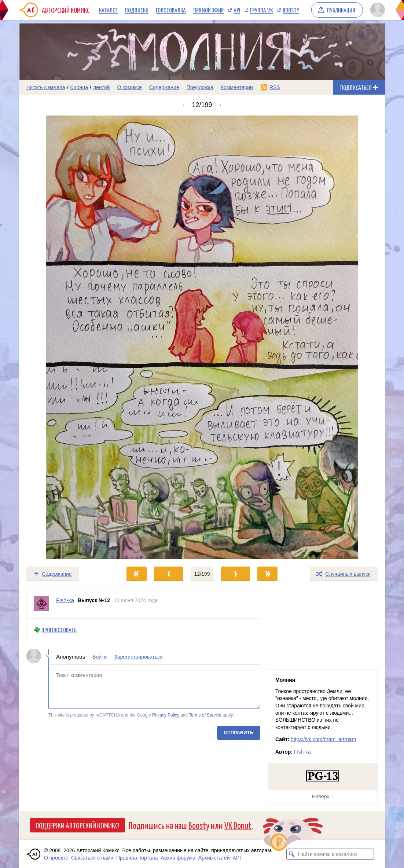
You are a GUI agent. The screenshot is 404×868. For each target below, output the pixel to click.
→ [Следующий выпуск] (219, 105)
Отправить (239, 732)
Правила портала (137, 858)
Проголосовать (59, 630)
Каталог (108, 10)
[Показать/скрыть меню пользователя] (376, 10)
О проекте (56, 858)
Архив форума (178, 858)
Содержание (164, 87)
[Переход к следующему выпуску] (202, 337)
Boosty (291, 10)
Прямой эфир (208, 10)
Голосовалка (171, 10)
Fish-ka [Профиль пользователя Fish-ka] (65, 600)
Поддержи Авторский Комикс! (78, 825)
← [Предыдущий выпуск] (185, 105)
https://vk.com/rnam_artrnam (323, 739)
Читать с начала (46, 87)
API (237, 10)
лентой (102, 87)
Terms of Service (205, 715)
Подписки (137, 10)
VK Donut (238, 825)
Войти (100, 656)
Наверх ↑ (323, 796)
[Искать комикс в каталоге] (292, 854)
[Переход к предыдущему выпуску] (65, 337)
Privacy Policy (166, 715)
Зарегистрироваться (138, 656)
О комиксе (129, 87)
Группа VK (261, 10)
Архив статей (214, 858)
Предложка (200, 87)
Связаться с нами (92, 858)
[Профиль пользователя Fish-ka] (41, 604)
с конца (79, 87)
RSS (275, 87)
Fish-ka (302, 752)
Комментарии (237, 87)
